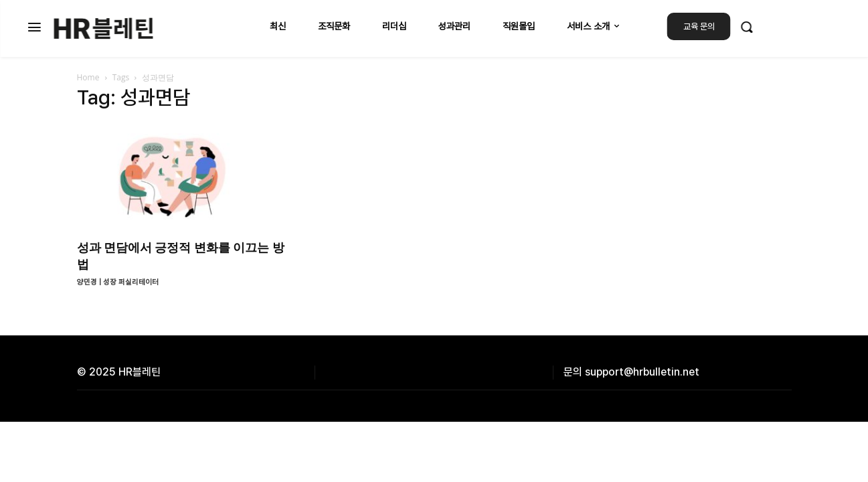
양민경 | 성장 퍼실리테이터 (118, 282)
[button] (747, 27)
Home (88, 77)
